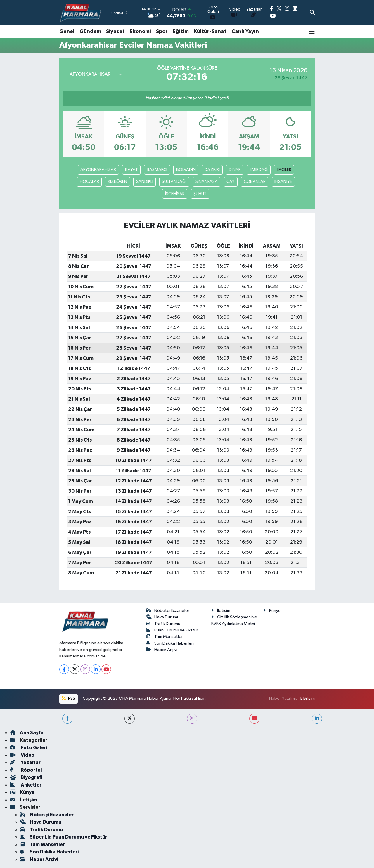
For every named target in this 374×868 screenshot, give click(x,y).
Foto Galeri (29, 748)
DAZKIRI (212, 170)
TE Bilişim (306, 698)
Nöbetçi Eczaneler (168, 611)
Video (22, 755)
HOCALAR (89, 182)
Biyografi (26, 777)
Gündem (90, 32)
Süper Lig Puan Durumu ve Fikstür (64, 837)
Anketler (26, 785)
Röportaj (26, 770)
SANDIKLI (145, 182)
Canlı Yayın (245, 32)
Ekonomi (140, 32)
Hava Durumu (163, 617)
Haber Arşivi (162, 650)
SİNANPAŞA (207, 182)
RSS (68, 698)
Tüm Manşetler (165, 637)
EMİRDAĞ (259, 170)
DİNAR (235, 170)
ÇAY (231, 182)
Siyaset (115, 32)
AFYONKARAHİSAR (98, 170)
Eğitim (181, 32)
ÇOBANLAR (255, 182)
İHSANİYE (283, 182)
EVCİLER (284, 170)
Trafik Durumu (163, 624)
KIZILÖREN (117, 182)
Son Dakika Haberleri (170, 643)
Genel (67, 32)
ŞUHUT (200, 194)
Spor (162, 32)
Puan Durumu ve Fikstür (172, 630)
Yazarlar (25, 762)
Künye (272, 611)
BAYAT (131, 170)
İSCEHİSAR (175, 194)
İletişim (221, 611)
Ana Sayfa (27, 733)
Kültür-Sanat (210, 32)
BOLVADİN (186, 170)
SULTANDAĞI (174, 182)
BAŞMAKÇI (157, 170)
